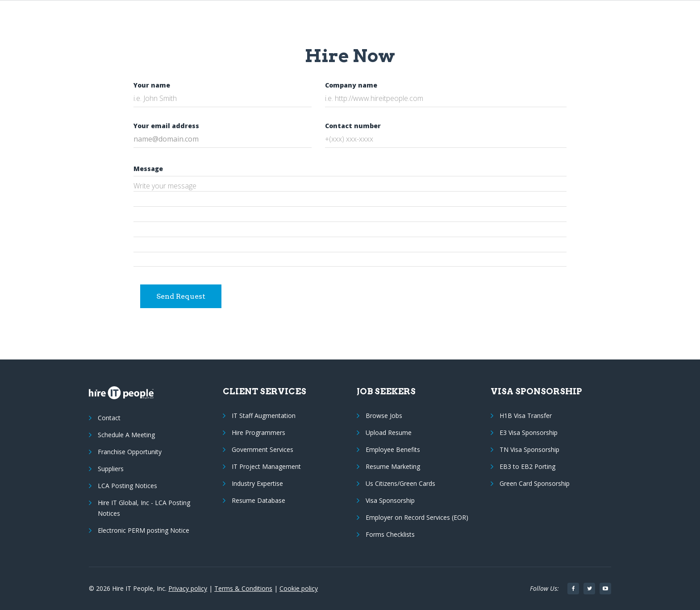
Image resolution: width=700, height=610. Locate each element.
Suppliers (111, 469)
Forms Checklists (390, 534)
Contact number (353, 126)
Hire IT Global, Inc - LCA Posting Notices (144, 508)
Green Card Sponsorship (535, 483)
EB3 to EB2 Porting (527, 466)
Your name (152, 85)
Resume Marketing (393, 466)
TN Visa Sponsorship (529, 449)
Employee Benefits (393, 449)
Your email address (166, 126)
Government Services (262, 449)
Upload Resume (389, 432)
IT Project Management (266, 466)
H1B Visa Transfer (526, 416)
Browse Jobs (384, 416)
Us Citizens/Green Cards (400, 483)
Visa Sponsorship (390, 500)
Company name (351, 85)
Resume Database (258, 500)
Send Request (181, 296)
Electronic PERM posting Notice (144, 530)
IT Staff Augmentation (264, 416)
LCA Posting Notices (127, 486)
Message (148, 169)
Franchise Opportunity (130, 452)
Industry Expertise (257, 483)
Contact (109, 418)
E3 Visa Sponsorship (529, 432)
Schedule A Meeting (126, 435)
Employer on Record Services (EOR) (417, 517)
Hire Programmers (258, 432)
